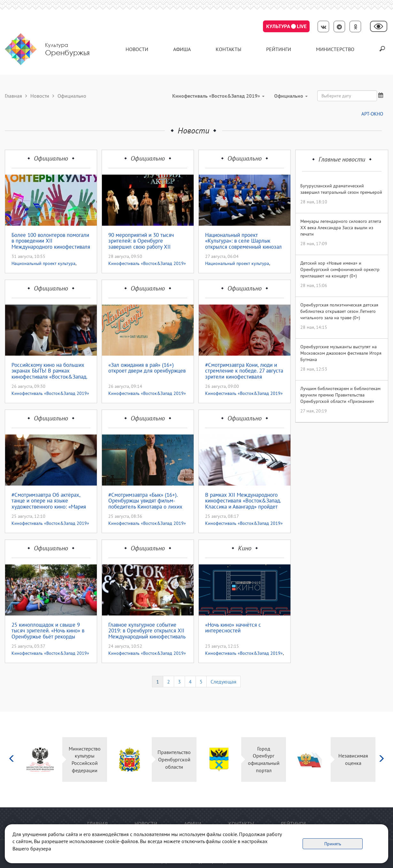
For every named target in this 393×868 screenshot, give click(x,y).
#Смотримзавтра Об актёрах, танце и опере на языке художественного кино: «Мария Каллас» (49, 501)
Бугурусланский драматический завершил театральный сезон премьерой (341, 189)
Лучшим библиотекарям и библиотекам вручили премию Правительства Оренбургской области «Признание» (340, 395)
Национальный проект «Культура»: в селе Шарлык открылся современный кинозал (243, 241)
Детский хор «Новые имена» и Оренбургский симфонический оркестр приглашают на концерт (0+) (340, 269)
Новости (137, 49)
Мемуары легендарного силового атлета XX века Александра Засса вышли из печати (341, 228)
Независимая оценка (353, 759)
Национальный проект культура (43, 263)
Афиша (182, 49)
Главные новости (342, 159)
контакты (228, 49)
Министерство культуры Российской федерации (85, 760)
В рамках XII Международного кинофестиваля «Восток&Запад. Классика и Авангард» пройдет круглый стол (243, 501)
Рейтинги (279, 49)
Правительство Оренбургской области (174, 759)
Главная (13, 96)
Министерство (335, 49)
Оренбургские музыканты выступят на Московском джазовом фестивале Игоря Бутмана (341, 353)
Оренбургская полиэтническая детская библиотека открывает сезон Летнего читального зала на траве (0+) (339, 311)
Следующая (223, 682)
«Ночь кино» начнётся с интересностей (233, 628)
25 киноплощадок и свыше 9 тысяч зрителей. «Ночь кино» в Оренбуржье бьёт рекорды (48, 631)
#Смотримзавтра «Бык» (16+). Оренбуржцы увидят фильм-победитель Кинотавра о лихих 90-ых (145, 501)
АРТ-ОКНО (372, 114)
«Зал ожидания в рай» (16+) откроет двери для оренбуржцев (147, 368)
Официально (51, 158)
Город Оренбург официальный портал (264, 760)
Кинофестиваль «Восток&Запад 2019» (147, 263)
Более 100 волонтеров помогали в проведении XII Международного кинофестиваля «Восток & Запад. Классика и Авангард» (51, 241)
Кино (245, 548)
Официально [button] (291, 96)
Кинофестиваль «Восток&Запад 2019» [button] (218, 96)
